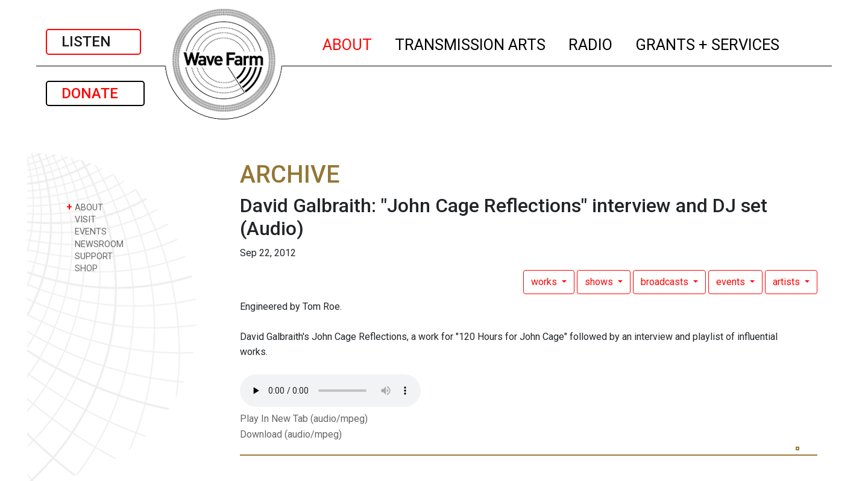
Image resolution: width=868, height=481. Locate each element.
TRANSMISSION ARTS (471, 43)
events (732, 282)
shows (600, 282)
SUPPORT (90, 256)
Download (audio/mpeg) (291, 434)
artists (788, 282)
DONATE (95, 93)
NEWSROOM (95, 244)
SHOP (82, 268)
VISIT (81, 219)
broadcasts (666, 282)
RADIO (591, 43)
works (545, 282)
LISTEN (93, 42)
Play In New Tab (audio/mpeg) (304, 419)
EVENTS (86, 231)
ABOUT (348, 43)
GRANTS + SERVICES (708, 43)
